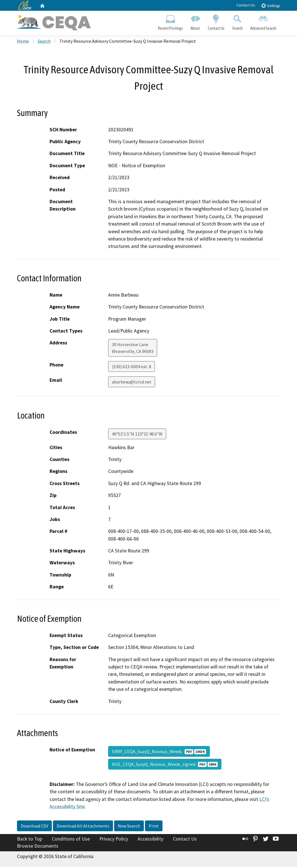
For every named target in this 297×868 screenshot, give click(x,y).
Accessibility (150, 840)
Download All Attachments (83, 827)
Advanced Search (263, 22)
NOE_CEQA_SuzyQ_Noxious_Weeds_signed (165, 765)
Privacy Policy (114, 840)
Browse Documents (38, 847)
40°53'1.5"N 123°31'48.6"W (137, 435)
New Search (129, 827)
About (195, 22)
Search (237, 22)
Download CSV (34, 827)
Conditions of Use (71, 840)
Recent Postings (171, 22)
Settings (271, 6)
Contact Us (246, 5)
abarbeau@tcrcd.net (132, 383)
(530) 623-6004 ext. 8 (132, 368)
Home (23, 42)
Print (154, 827)
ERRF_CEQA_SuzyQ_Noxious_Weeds (159, 752)
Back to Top (30, 840)
